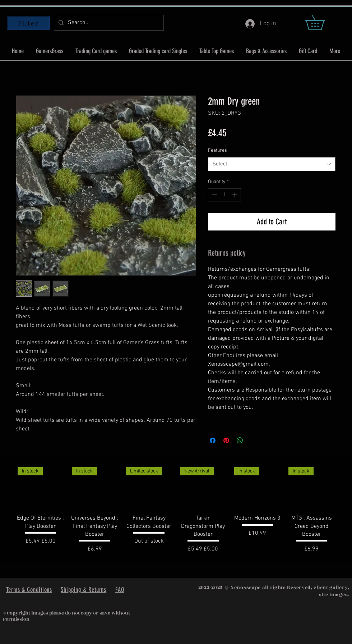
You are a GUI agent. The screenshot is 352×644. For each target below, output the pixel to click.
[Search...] (108, 23)
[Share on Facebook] (213, 440)
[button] (322, 22)
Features (217, 150)
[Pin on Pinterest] (226, 440)
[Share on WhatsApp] (240, 440)
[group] (176, 508)
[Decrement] (214, 195)
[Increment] (235, 195)
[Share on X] (254, 440)
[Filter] (28, 23)
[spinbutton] (224, 195)
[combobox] (272, 164)
